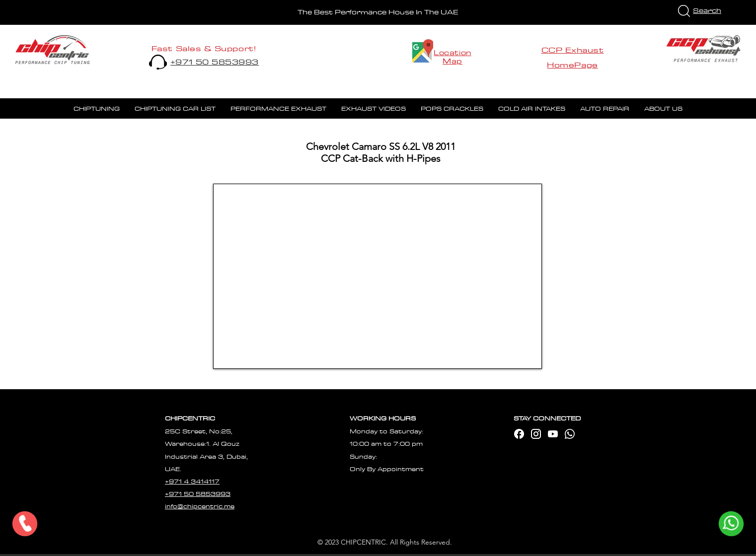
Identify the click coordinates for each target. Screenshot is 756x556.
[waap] (570, 434)
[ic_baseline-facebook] (519, 434)
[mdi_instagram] (536, 434)
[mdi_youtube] (553, 434)
